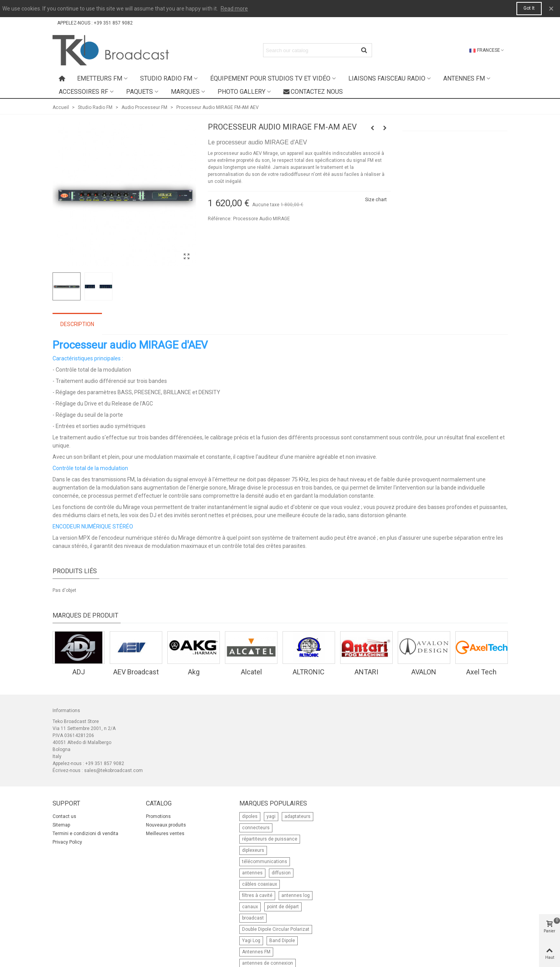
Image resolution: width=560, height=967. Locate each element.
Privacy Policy (67, 842)
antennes (252, 873)
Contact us (64, 816)
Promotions (158, 816)
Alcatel (251, 672)
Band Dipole (282, 941)
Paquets (140, 92)
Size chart (376, 200)
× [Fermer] (551, 9)
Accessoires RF (83, 92)
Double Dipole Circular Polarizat (276, 929)
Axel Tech (481, 672)
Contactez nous (313, 92)
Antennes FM (464, 78)
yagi (271, 816)
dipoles (250, 816)
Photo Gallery (241, 92)
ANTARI (366, 672)
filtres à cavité (257, 895)
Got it (529, 8)
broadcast (253, 918)
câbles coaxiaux (260, 884)
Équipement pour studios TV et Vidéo (270, 78)
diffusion (281, 873)
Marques (185, 92)
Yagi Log (251, 941)
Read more (234, 9)
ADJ (79, 672)
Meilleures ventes (165, 834)
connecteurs (256, 828)
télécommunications (265, 862)
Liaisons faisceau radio (387, 78)
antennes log (296, 895)
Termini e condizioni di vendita (85, 834)
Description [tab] (77, 324)
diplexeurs (253, 850)
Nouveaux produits (166, 825)
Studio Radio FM (166, 78)
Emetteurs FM (100, 78)
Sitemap (61, 825)
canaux (250, 907)
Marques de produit (85, 615)
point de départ (283, 907)
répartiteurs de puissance (270, 839)
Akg (194, 672)
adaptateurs (298, 816)
